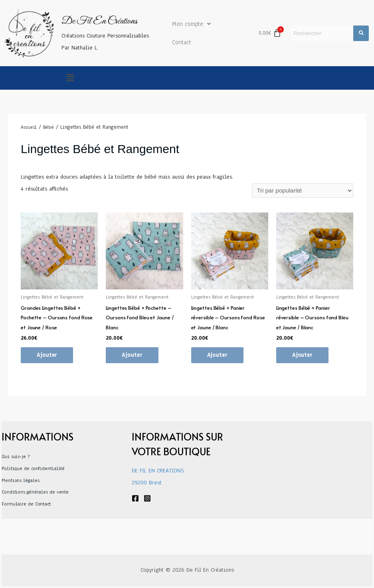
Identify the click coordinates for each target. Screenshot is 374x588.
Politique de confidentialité (33, 468)
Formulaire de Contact (26, 504)
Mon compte (191, 24)
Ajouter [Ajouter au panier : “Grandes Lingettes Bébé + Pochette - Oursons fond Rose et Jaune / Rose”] (47, 355)
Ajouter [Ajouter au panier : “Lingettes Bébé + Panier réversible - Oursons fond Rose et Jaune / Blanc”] (217, 355)
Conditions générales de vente (35, 492)
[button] (70, 78)
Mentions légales (20, 480)
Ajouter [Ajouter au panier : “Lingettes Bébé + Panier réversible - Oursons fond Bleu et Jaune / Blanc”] (302, 355)
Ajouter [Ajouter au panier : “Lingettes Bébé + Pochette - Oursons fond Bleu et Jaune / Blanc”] (132, 355)
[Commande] (303, 191)
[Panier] (270, 33)
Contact (181, 42)
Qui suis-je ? (16, 456)
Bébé (48, 127)
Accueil (29, 127)
